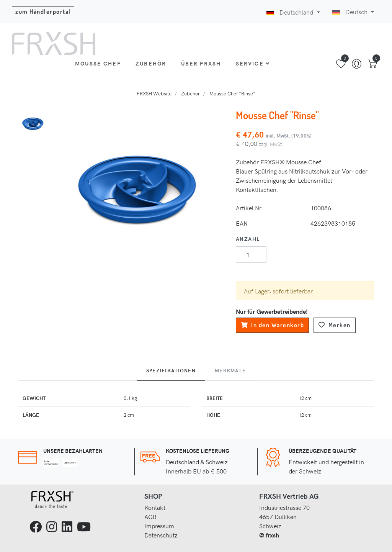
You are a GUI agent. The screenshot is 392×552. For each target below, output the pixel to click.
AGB (150, 516)
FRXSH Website (154, 93)
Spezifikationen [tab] (171, 370)
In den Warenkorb (273, 325)
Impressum (159, 526)
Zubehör (151, 63)
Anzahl (248, 239)
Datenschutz (161, 535)
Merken (335, 325)
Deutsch (351, 11)
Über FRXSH (201, 63)
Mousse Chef (98, 63)
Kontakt (155, 507)
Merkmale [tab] (230, 370)
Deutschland (291, 12)
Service (253, 63)
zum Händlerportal (43, 11)
